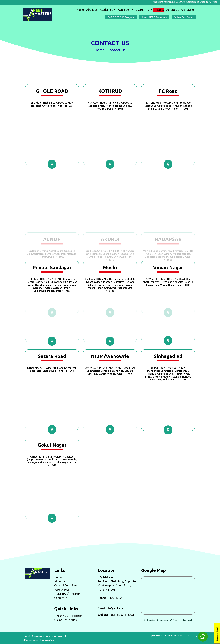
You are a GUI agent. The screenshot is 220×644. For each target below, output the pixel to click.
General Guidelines (66, 585)
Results (159, 10)
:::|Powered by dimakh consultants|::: (38, 640)
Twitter (175, 620)
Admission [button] (125, 10)
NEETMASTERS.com (123, 615)
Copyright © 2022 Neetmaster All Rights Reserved (44, 636)
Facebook (187, 620)
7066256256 (115, 598)
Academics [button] (106, 10)
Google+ (149, 620)
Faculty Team (62, 590)
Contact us (172, 10)
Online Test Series (65, 620)
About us (92, 10)
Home (81, 9)
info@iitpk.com (115, 608)
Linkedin (163, 620)
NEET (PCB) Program (67, 594)
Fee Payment (188, 10)
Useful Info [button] (143, 10)
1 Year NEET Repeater (68, 616)
